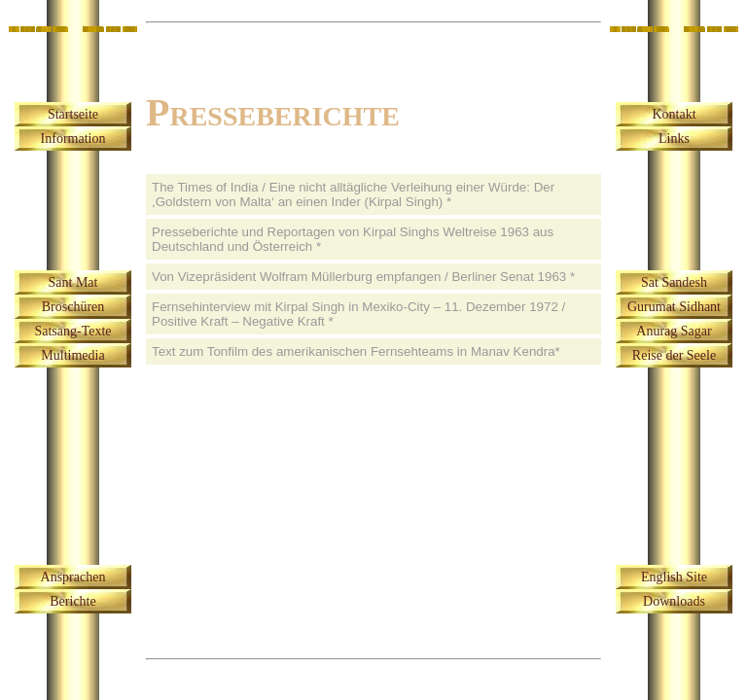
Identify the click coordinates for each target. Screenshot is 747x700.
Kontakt (674, 114)
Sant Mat (73, 282)
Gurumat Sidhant (674, 307)
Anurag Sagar (674, 331)
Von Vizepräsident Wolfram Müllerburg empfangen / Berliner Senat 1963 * (363, 277)
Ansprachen (73, 577)
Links (674, 139)
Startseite (73, 114)
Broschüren (73, 307)
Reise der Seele (674, 355)
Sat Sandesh (674, 282)
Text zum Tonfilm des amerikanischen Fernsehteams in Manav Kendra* (356, 351)
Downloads (674, 601)
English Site (674, 577)
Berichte (72, 601)
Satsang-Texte (72, 331)
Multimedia (72, 355)
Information (73, 139)
